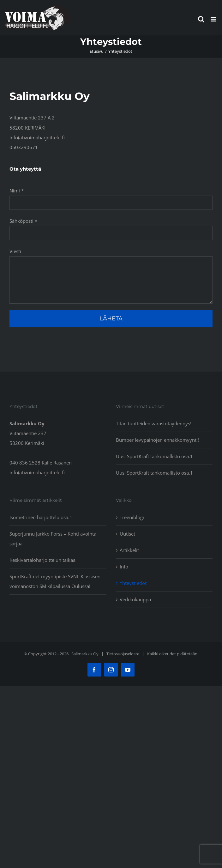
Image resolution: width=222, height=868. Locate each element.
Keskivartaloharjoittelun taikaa (42, 560)
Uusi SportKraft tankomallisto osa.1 (154, 456)
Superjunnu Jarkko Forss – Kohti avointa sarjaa (53, 539)
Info (124, 567)
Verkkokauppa (135, 599)
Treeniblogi (132, 517)
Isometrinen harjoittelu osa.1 (41, 517)
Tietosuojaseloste (123, 654)
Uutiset (127, 534)
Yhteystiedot (133, 583)
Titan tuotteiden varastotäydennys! (154, 423)
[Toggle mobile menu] (214, 19)
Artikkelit (129, 550)
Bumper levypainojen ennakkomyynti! (157, 440)
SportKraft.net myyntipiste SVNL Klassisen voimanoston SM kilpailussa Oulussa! (55, 581)
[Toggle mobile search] (201, 19)
